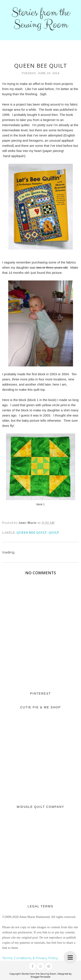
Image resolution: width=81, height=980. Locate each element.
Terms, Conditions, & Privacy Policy (30, 958)
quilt (54, 533)
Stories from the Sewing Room (41, 18)
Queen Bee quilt (32, 533)
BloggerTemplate (40, 977)
